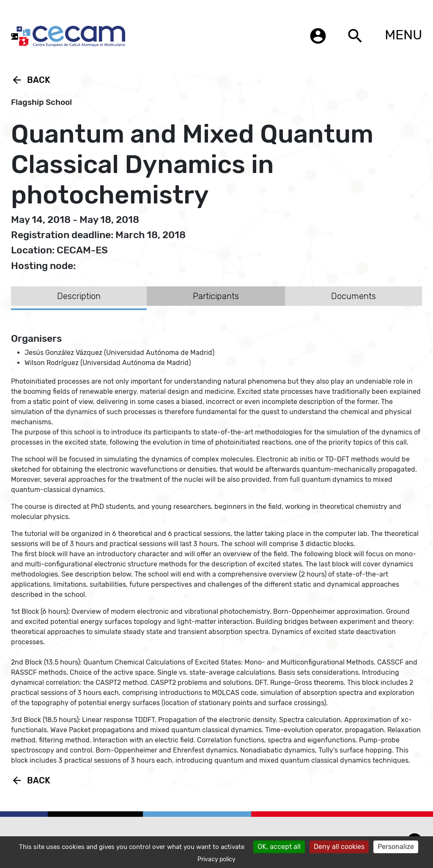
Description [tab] (79, 296)
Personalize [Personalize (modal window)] (396, 847)
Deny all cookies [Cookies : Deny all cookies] (339, 847)
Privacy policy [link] (216, 859)
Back (31, 80)
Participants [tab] (216, 296)
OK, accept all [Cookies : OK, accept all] (279, 847)
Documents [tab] (354, 296)
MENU (403, 35)
